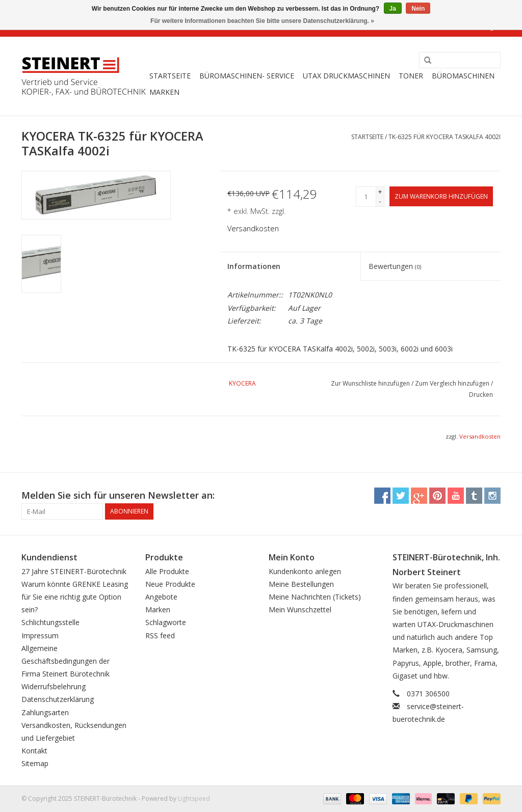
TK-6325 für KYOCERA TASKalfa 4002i (445, 137)
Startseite (170, 76)
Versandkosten (253, 228)
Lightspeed (194, 799)
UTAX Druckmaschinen (346, 76)
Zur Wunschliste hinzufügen (370, 383)
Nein (418, 9)
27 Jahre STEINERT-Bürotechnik (74, 571)
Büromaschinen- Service (247, 76)
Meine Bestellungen (301, 584)
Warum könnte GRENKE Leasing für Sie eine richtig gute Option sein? (75, 597)
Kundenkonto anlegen (305, 571)
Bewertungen (395, 266)
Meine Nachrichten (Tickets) (315, 597)
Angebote (161, 597)
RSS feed (160, 635)
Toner (411, 76)
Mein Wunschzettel (300, 610)
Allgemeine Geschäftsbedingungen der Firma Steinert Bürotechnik (66, 661)
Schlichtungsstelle (50, 622)
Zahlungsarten (45, 712)
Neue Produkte (170, 584)
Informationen (254, 266)
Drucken (481, 395)
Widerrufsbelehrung (54, 686)
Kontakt (34, 751)
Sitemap (35, 763)
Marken (164, 92)
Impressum (40, 635)
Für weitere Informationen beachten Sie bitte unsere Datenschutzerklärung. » (262, 21)
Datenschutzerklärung (58, 699)
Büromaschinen (463, 76)
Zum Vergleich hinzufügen (453, 383)
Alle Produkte (167, 571)
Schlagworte (166, 622)
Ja (393, 9)
